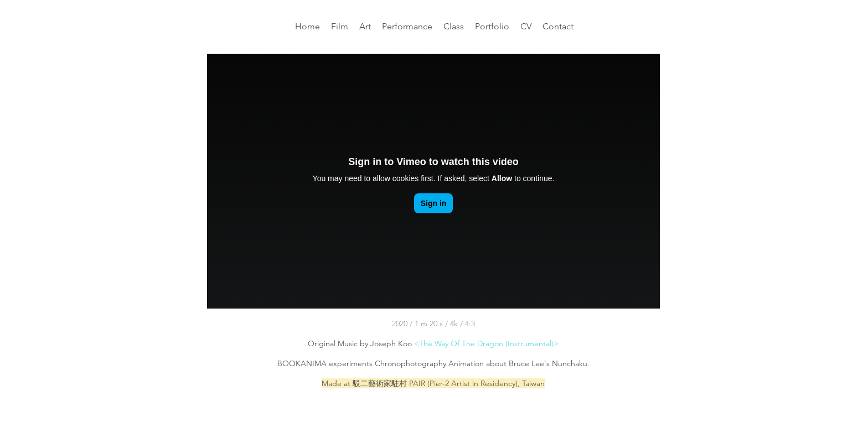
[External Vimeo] (433, 181)
